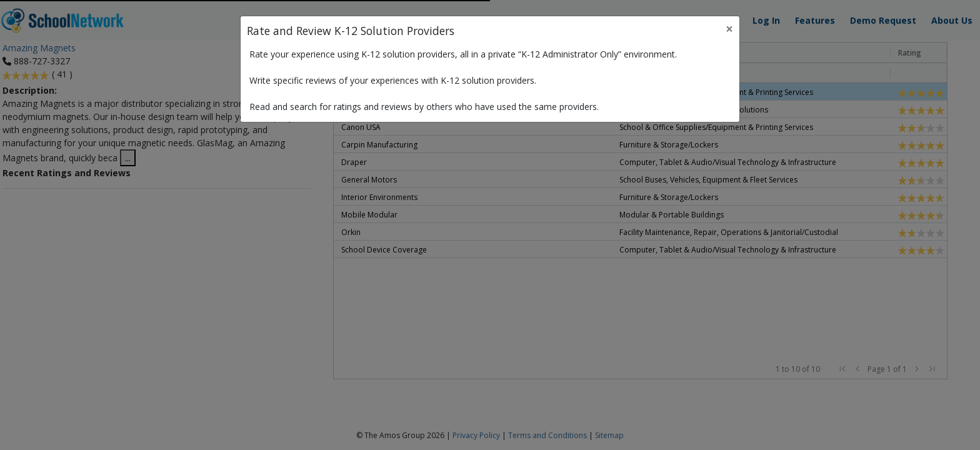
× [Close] (729, 29)
